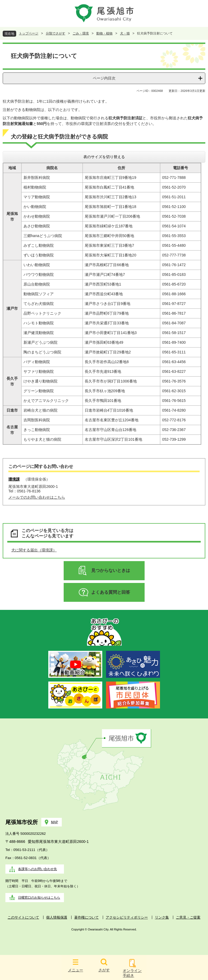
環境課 (14, 479)
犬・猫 (125, 33)
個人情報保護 (57, 917)
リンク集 (162, 917)
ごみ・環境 (81, 33)
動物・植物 (104, 33)
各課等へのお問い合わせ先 (37, 869)
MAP (54, 822)
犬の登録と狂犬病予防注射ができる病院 (59, 137)
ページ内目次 (104, 78)
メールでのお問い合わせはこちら (37, 497)
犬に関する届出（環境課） (34, 550)
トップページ (29, 33)
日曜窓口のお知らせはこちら (39, 898)
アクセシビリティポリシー (127, 917)
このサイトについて (23, 917)
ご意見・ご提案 (188, 917)
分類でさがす (56, 33)
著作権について (86, 917)
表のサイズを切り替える (104, 157)
